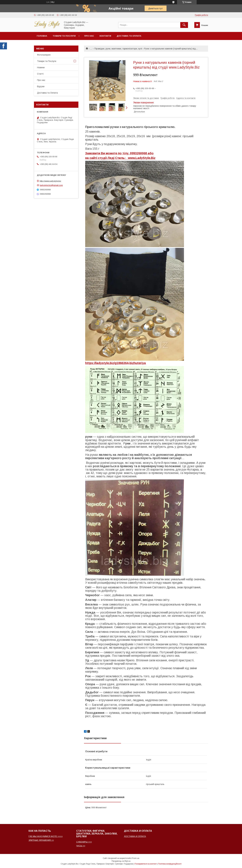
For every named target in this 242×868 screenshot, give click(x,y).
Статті (40, 74)
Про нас (89, 36)
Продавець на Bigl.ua (121, 861)
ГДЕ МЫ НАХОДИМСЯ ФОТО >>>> (46, 836)
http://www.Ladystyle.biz (50, 181)
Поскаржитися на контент (146, 864)
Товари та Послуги (47, 61)
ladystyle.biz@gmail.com (51, 185)
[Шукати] (184, 25)
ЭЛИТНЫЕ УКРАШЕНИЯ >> (41, 840)
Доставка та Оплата (129, 36)
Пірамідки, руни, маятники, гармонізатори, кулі (118, 49)
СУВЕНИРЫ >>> (84, 842)
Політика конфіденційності (170, 864)
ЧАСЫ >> (81, 846)
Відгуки (41, 86)
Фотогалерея (44, 55)
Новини (41, 67)
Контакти (105, 36)
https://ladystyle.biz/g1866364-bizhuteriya (116, 363)
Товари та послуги (64, 36)
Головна (42, 36)
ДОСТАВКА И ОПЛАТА (135, 836)
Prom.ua (136, 858)
